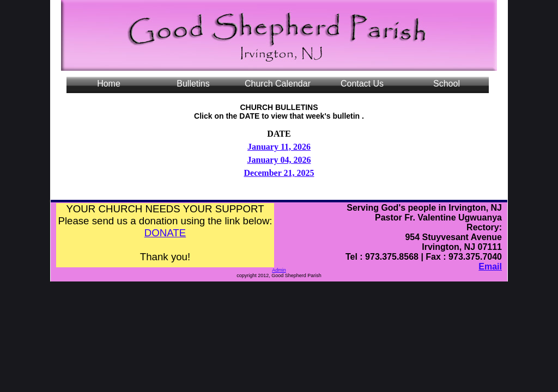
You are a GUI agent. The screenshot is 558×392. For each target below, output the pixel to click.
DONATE (165, 233)
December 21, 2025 (279, 173)
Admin (279, 270)
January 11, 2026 (279, 147)
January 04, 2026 (279, 160)
